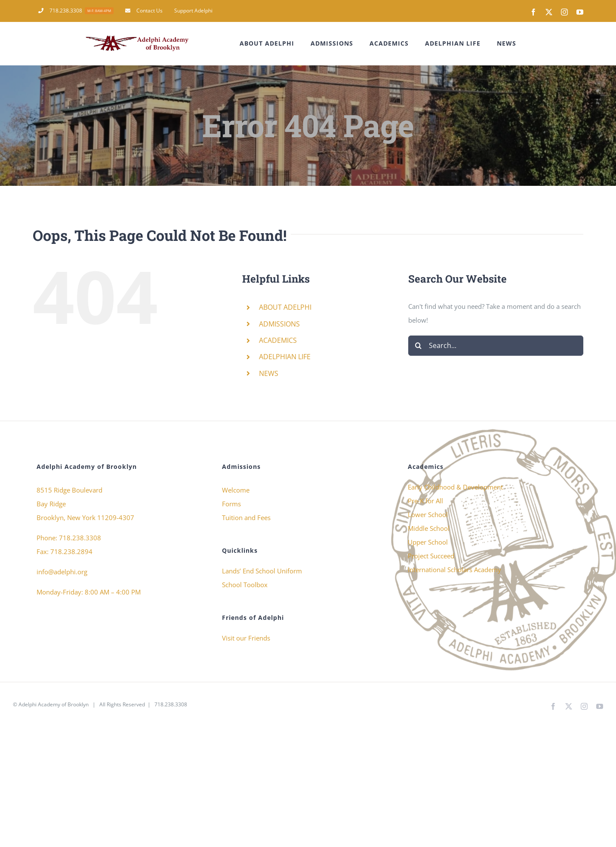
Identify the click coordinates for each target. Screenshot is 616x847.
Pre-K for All (425, 501)
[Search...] (496, 346)
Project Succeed (431, 556)
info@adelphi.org (62, 572)
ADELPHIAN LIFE (285, 357)
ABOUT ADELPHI (285, 307)
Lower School (428, 514)
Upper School (428, 542)
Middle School (429, 528)
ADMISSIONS (279, 324)
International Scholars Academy (454, 570)
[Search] (418, 346)
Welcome (236, 490)
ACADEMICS (278, 340)
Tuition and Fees (246, 517)
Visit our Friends (246, 638)
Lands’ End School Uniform (262, 571)
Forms (231, 504)
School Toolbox (245, 585)
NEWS (269, 373)
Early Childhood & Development (455, 487)
